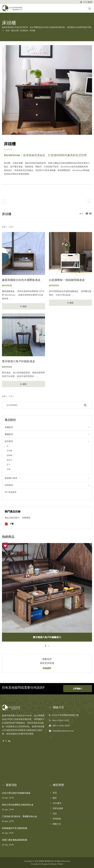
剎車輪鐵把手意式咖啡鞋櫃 (15, 828)
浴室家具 (9, 485)
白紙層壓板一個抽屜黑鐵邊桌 (67, 280)
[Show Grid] (87, 214)
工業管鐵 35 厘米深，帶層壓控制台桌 (20, 816)
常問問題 (57, 819)
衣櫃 (9, 469)
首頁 (8, 30)
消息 (55, 813)
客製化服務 (58, 808)
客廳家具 (9, 427)
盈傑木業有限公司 (46, 861)
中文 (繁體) (88, 2)
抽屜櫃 (9, 455)
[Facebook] (3, 741)
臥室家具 (24, 30)
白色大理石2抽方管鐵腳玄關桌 (16, 793)
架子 (9, 465)
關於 (55, 798)
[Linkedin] (9, 741)
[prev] (4, 202)
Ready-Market (57, 864)
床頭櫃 (32, 30)
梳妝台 (9, 460)
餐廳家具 (9, 434)
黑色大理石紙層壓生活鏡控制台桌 (18, 805)
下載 (9, 524)
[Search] (40, 405)
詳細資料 (47, 668)
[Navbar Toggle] (90, 9)
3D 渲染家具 (11, 492)
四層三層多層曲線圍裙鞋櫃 (15, 840)
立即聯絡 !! (78, 689)
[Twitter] (6, 741)
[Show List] (90, 214)
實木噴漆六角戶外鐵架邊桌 (18, 361)
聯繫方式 (57, 824)
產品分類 (15, 30)
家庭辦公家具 (11, 478)
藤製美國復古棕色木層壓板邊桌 (21, 280)
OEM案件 (57, 803)
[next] (89, 202)
